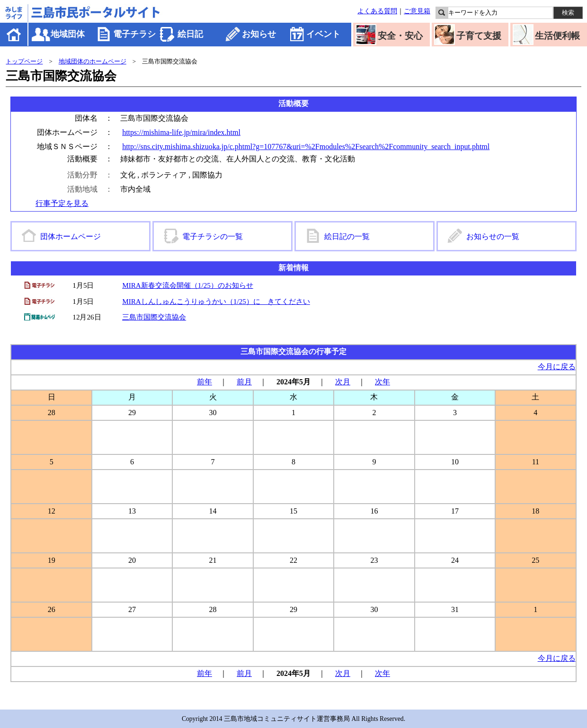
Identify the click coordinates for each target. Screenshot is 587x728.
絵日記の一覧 (347, 236)
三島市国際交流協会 (154, 317)
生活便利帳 (557, 36)
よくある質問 (377, 11)
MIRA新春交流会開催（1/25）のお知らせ (188, 285)
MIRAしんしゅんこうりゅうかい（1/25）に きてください (216, 301)
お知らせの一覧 (493, 236)
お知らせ (259, 34)
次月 (343, 382)
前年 (205, 382)
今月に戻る (557, 367)
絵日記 (190, 34)
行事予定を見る (62, 203)
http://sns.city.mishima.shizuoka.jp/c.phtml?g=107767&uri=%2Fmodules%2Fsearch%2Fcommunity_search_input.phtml (306, 146)
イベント (323, 34)
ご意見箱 (417, 11)
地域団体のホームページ (93, 61)
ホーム (14, 34)
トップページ (24, 61)
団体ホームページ (71, 236)
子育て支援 (479, 36)
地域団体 (68, 34)
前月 (244, 382)
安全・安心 (400, 36)
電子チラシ (134, 34)
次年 (382, 382)
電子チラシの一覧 (213, 236)
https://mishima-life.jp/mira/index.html (181, 132)
